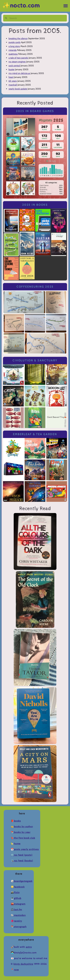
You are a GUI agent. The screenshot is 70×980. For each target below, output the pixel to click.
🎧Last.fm (16, 910)
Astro (29, 947)
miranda (13, 50)
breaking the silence (18, 38)
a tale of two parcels (18, 58)
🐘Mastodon (18, 915)
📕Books (16, 821)
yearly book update (18, 89)
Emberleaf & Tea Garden (35, 434)
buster (12, 69)
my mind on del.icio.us (19, 73)
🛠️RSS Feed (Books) (22, 861)
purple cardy (15, 42)
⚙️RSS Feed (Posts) (22, 855)
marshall (13, 85)
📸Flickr (15, 893)
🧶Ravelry (16, 921)
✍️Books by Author (22, 827)
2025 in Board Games (35, 111)
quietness (13, 54)
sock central (14, 66)
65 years (13, 81)
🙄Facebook (18, 887)
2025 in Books (35, 205)
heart (11, 77)
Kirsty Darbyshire (23, 964)
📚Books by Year (21, 832)
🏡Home (16, 844)
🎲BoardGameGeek (22, 881)
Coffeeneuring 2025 (35, 287)
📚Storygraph (19, 927)
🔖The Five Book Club (23, 838)
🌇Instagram (18, 904)
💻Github (16, 898)
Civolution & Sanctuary (35, 360)
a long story (14, 46)
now (16, 970)
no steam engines (17, 62)
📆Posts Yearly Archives (25, 849)
